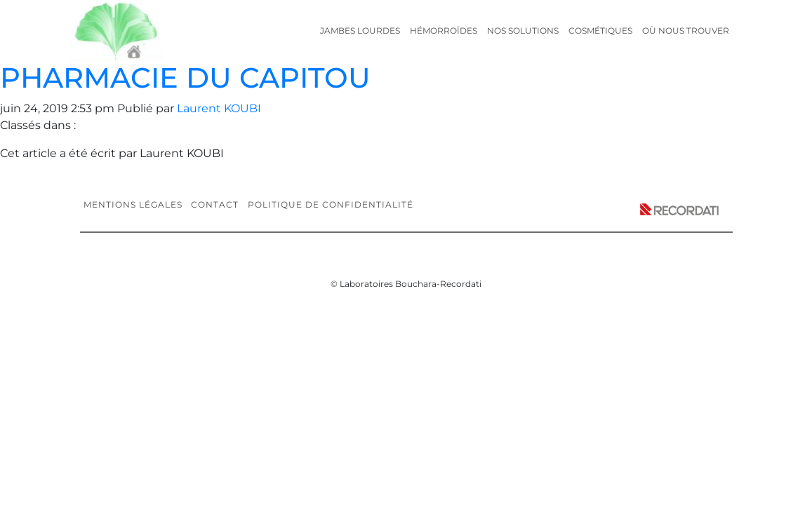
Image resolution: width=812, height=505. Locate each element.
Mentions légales (133, 204)
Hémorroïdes (444, 31)
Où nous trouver (686, 31)
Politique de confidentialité (331, 204)
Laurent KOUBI (219, 108)
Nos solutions (523, 31)
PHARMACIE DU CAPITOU (185, 78)
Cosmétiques (600, 31)
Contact (215, 204)
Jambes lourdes (360, 31)
